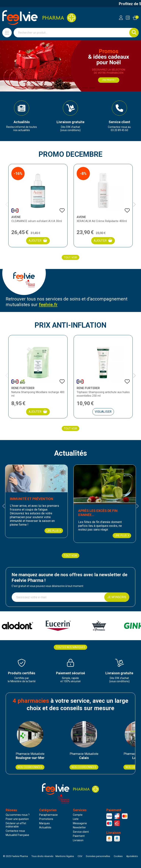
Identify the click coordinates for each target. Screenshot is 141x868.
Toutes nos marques (70, 647)
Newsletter (79, 827)
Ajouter (38, 240)
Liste (76, 819)
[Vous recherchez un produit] (72, 33)
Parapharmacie (48, 815)
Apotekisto (132, 856)
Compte (78, 815)
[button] (49, 88)
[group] (22, 116)
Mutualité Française (17, 835)
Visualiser (103, 412)
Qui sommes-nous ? (18, 815)
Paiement (79, 836)
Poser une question (17, 819)
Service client (81, 832)
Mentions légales (65, 856)
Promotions (46, 819)
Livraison (78, 840)
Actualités (45, 827)
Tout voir (70, 257)
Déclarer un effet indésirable (16, 825)
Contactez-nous (15, 831)
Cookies (118, 856)
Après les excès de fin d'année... (98, 513)
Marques (44, 823)
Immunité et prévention (32, 499)
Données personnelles (98, 856)
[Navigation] (7, 33)
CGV (80, 856)
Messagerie (80, 823)
